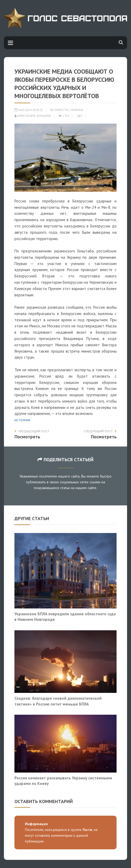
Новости (61, 110)
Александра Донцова (33, 116)
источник (22, 420)
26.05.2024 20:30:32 (29, 110)
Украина (77, 110)
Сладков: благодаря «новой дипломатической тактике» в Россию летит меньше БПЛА (58, 701)
